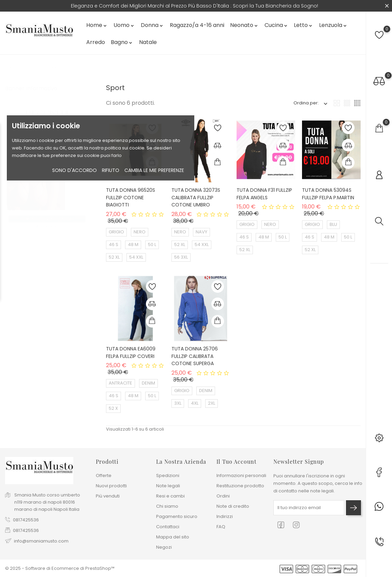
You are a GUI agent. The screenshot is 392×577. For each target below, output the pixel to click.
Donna (152, 25)
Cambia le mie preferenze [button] (154, 170)
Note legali (168, 486)
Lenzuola (333, 25)
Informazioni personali (241, 475)
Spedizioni (168, 475)
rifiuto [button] (111, 170)
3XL (178, 403)
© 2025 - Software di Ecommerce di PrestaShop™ (60, 568)
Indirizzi (225, 516)
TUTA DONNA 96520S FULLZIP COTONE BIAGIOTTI (131, 197)
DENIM (148, 383)
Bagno (122, 42)
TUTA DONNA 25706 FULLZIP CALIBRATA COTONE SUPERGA (195, 356)
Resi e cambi (170, 496)
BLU (333, 224)
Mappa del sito (173, 537)
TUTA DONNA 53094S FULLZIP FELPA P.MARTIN (328, 194)
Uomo (124, 25)
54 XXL (136, 257)
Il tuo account (237, 461)
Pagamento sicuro (177, 516)
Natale (148, 42)
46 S (114, 244)
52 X (113, 408)
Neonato (244, 25)
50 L (152, 244)
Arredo (96, 42)
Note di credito (233, 506)
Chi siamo (167, 506)
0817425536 (26, 520)
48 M (133, 244)
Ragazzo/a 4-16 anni (197, 25)
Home (97, 25)
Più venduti (108, 496)
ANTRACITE (120, 383)
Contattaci (168, 527)
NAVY (201, 232)
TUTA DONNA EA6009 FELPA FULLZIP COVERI (131, 352)
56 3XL (181, 257)
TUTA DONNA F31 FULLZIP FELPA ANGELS (264, 194)
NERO (140, 232)
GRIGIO (116, 232)
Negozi (164, 547)
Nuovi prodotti (111, 486)
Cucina (276, 25)
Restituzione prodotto (240, 486)
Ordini (223, 496)
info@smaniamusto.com (41, 541)
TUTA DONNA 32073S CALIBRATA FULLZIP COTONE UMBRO (196, 197)
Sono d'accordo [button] (74, 170)
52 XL (114, 257)
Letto (304, 25)
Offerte (104, 475)
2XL (212, 403)
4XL (195, 403)
